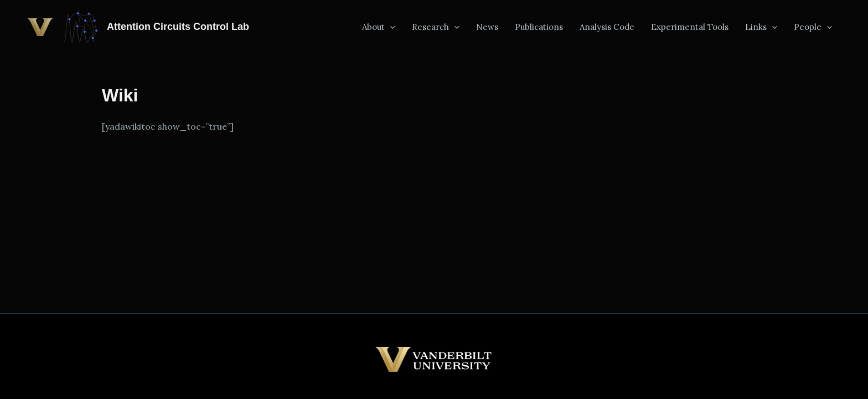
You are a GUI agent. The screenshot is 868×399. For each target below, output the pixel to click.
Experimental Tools (690, 27)
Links (761, 27)
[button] (390, 27)
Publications (539, 27)
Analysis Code (607, 27)
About (379, 27)
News (487, 27)
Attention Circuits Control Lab (178, 27)
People (813, 27)
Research (436, 27)
